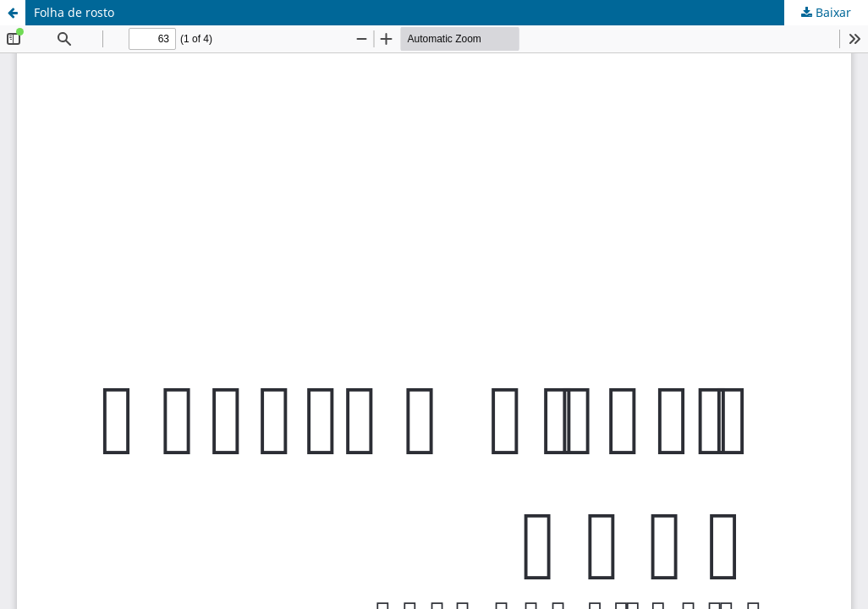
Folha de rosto (74, 12)
